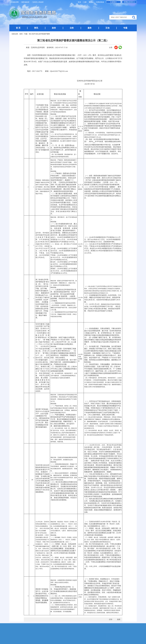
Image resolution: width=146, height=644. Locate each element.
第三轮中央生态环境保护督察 (39, 34)
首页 (21, 34)
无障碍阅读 (100, 2)
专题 (125, 28)
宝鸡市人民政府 (38, 2)
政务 (54, 28)
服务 (90, 28)
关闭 (119, 619)
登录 (80, 2)
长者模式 (113, 2)
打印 (111, 619)
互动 (107, 28)
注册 (85, 2)
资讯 (36, 28)
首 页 (18, 28)
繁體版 (91, 2)
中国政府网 (15, 2)
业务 (72, 28)
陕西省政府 (25, 2)
